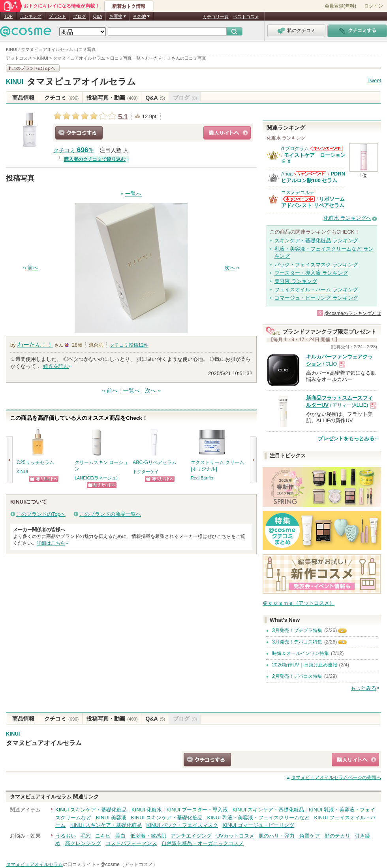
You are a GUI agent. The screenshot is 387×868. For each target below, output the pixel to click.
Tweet (374, 80)
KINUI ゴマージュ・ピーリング (258, 825)
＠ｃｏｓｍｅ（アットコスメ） (299, 603)
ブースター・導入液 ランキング (311, 273)
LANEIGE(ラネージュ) (96, 478)
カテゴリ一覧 (216, 17)
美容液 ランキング (296, 281)
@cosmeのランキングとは (353, 313)
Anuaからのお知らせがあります (310, 174)
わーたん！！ (35, 344)
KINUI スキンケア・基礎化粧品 (91, 810)
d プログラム (295, 149)
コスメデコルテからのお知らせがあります (299, 199)
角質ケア (310, 836)
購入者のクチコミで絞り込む (95, 159)
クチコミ (61, 98)
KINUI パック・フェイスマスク (182, 825)
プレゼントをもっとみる (346, 439)
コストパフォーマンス (131, 843)
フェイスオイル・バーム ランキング (316, 290)
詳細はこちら (51, 543)
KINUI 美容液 (111, 818)
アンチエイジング (191, 836)
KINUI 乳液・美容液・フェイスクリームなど (258, 818)
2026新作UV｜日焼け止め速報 (305, 665)
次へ (230, 268)
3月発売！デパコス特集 (297, 642)
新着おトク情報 (129, 6)
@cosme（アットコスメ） (129, 864)
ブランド (57, 16)
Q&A (98, 16)
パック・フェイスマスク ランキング (316, 265)
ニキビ (103, 836)
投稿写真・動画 (112, 98)
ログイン (374, 6)
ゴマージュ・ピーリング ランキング (316, 298)
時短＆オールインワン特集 (301, 653)
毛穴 (86, 836)
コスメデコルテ (298, 192)
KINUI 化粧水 (147, 810)
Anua (287, 174)
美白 (120, 836)
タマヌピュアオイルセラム (81, 82)
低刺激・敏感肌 (148, 836)
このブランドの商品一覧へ (110, 514)
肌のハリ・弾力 (277, 836)
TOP (8, 16)
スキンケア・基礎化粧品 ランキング (316, 241)
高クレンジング (83, 843)
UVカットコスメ (235, 836)
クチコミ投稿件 (129, 345)
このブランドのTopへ (41, 514)
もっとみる (364, 688)
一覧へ (133, 194)
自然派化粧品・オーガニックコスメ (203, 843)
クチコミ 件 (73, 150)
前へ (33, 268)
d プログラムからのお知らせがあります (326, 148)
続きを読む (56, 366)
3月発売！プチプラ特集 (297, 630)
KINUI (15, 82)
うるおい (66, 836)
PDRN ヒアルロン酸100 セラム (313, 177)
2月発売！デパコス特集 (297, 676)
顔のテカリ (337, 836)
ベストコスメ (246, 17)
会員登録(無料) (340, 6)
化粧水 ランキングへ (347, 218)
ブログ (80, 16)
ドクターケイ (146, 472)
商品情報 (23, 98)
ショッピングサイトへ (227, 133)
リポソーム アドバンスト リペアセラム (313, 202)
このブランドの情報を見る (33, 68)
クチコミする (79, 133)
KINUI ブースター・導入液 (197, 810)
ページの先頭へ (336, 777)
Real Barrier (202, 478)
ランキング (31, 16)
